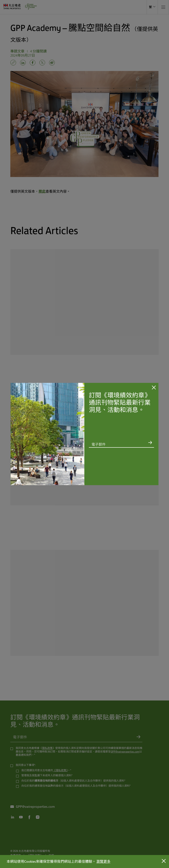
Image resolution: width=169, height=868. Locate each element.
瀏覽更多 (103, 861)
